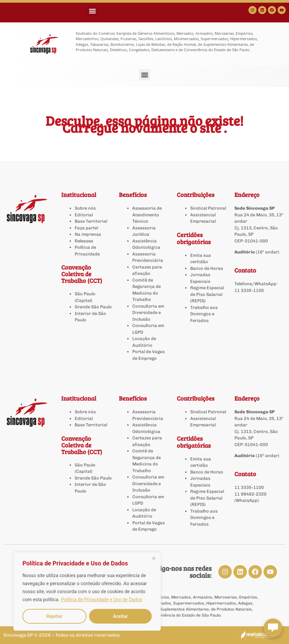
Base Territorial (91, 221)
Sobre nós (85, 208)
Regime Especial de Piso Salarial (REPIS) (207, 294)
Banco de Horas (207, 268)
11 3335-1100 (249, 290)
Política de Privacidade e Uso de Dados (101, 600)
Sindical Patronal (208, 208)
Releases (84, 241)
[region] (87, 592)
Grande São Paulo (93, 307)
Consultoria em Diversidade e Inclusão (148, 313)
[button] (92, 11)
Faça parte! (87, 228)
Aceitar (120, 616)
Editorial (84, 215)
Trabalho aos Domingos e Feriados (204, 314)
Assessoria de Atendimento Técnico (147, 215)
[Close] (154, 558)
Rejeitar (54, 616)
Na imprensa (88, 234)
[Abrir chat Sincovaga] (273, 628)
